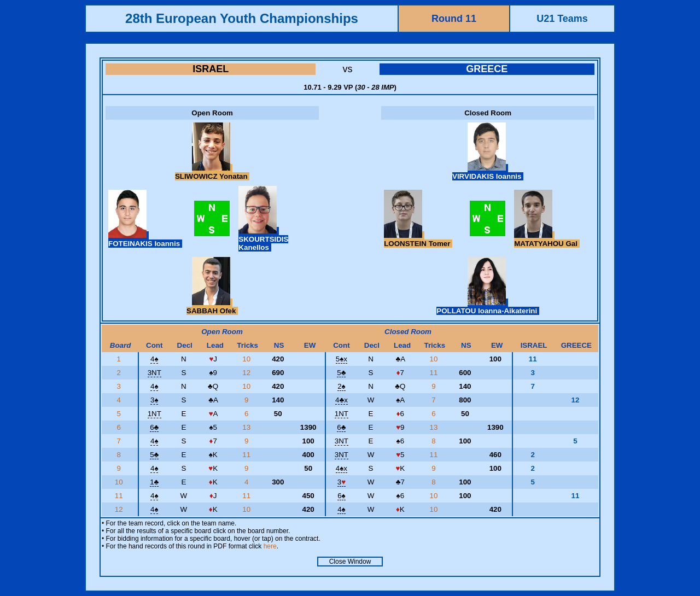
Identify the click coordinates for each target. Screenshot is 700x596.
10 (247, 359)
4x (342, 400)
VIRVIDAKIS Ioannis (488, 172)
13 (247, 427)
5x (342, 359)
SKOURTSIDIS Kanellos (263, 239)
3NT (154, 373)
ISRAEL (211, 69)
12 (247, 373)
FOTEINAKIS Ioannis (145, 239)
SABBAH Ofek (212, 307)
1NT (154, 414)
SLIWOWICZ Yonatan (212, 172)
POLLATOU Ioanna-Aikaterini (488, 307)
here (270, 546)
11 (435, 373)
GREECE (487, 69)
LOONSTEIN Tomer (418, 239)
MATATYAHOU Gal (547, 239)
